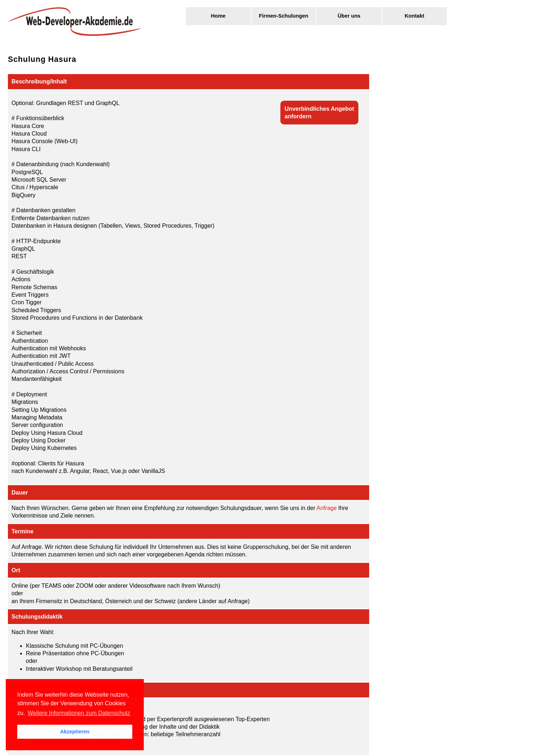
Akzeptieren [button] (75, 732)
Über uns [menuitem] (349, 16)
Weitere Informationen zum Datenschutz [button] (79, 713)
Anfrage (327, 508)
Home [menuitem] (218, 16)
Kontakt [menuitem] (415, 16)
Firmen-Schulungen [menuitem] (284, 16)
